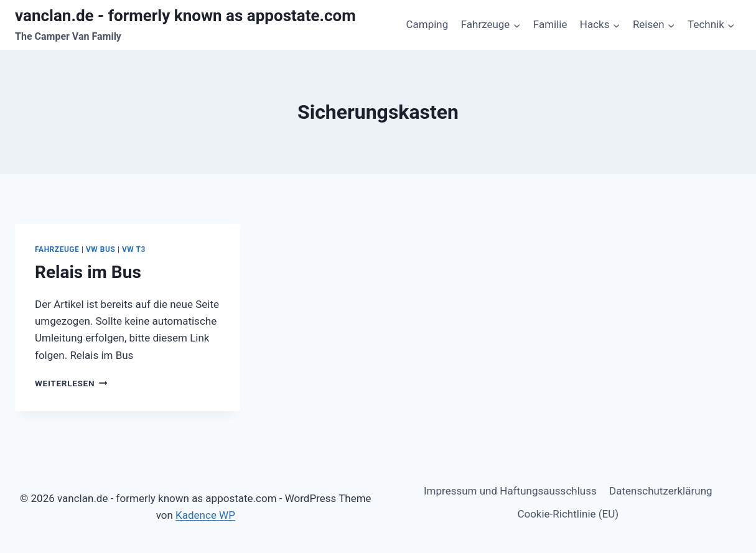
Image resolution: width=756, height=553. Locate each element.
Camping (427, 24)
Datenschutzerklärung (660, 491)
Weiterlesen (71, 383)
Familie (550, 24)
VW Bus (100, 249)
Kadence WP (205, 515)
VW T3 (134, 249)
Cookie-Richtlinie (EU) (568, 514)
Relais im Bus (88, 272)
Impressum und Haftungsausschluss (510, 491)
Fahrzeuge (57, 249)
